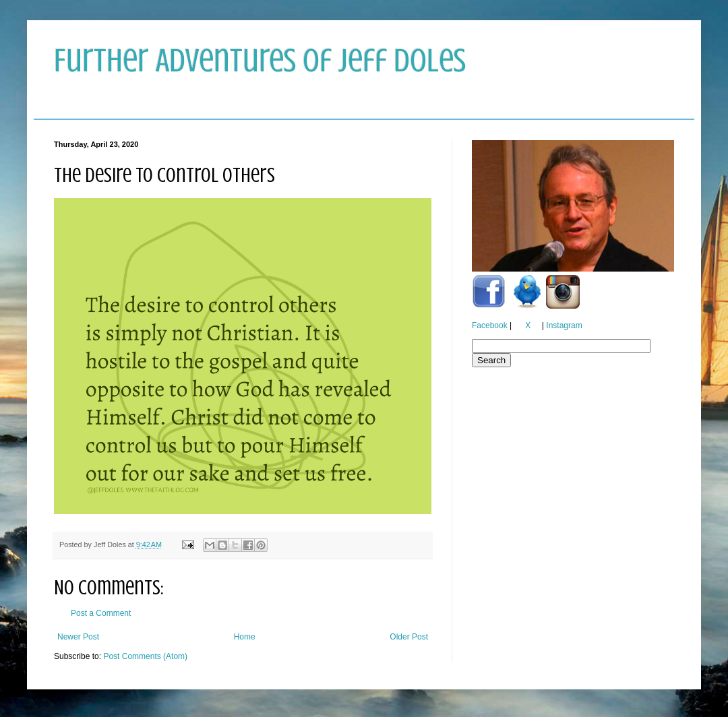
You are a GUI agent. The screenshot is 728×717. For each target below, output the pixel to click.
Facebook (490, 325)
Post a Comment (101, 613)
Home (245, 637)
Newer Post (78, 637)
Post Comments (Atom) (145, 656)
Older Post (409, 637)
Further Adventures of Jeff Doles (260, 61)
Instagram (564, 325)
